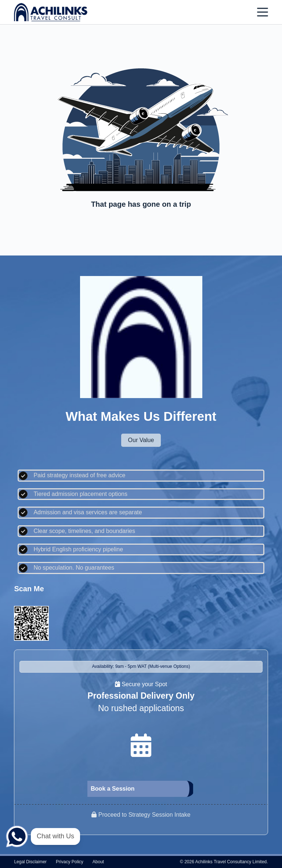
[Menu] (263, 12)
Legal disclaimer (30, 862)
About (98, 862)
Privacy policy (70, 862)
